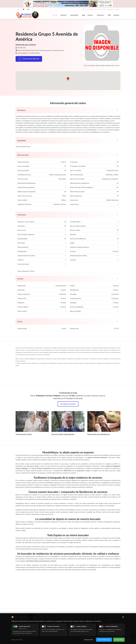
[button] (68, 79)
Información (75, 15)
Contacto (116, 15)
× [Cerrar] (123, 617)
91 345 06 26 (89, 9)
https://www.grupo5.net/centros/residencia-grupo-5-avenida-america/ (41, 50)
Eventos (91, 15)
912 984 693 (21, 48)
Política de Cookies (17, 640)
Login (117, 9)
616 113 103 (102, 9)
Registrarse (111, 9)
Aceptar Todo (119, 640)
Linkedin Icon (24, 9)
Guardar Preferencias (104, 640)
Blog (84, 15)
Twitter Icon (28, 9)
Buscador (55, 15)
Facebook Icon (19, 9)
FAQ (109, 15)
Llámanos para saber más (31, 59)
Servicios (64, 15)
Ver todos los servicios (68, 404)
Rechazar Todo (89, 640)
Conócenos (101, 15)
